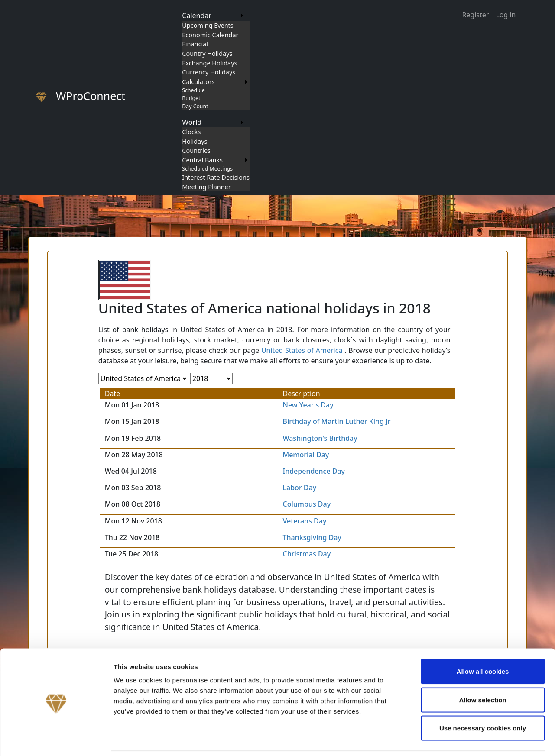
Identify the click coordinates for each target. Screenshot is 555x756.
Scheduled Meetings (207, 169)
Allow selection (482, 671)
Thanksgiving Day (312, 537)
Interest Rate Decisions (216, 177)
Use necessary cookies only (483, 699)
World (192, 122)
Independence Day (314, 471)
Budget (191, 98)
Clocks (191, 132)
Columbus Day (307, 504)
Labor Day (299, 488)
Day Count (195, 106)
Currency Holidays (209, 72)
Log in (506, 15)
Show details (455, 739)
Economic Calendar (210, 35)
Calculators (198, 82)
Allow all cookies (483, 642)
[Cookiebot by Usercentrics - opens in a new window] (56, 739)
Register (475, 15)
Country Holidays (207, 53)
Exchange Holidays (209, 63)
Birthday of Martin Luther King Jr (336, 421)
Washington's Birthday (320, 438)
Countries (196, 150)
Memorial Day (306, 455)
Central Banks (202, 160)
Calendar (197, 16)
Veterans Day (304, 521)
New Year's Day (308, 405)
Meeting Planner (206, 187)
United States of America (302, 350)
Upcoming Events (208, 25)
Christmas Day (307, 554)
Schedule (193, 90)
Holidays (195, 141)
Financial (195, 44)
